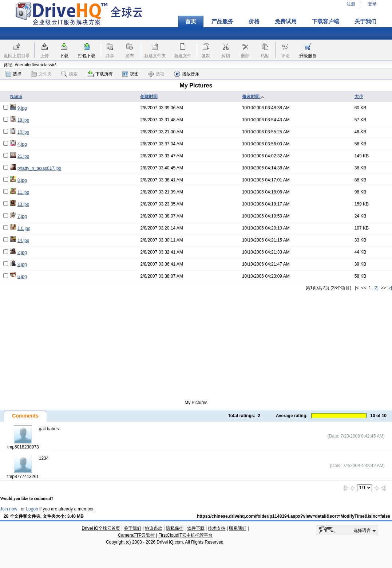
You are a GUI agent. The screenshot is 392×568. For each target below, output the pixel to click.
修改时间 (253, 97)
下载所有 (100, 74)
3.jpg (22, 265)
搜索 (69, 74)
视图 (130, 74)
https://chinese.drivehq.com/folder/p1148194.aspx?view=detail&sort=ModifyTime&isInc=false (294, 516)
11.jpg (23, 192)
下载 (64, 56)
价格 (254, 21)
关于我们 (365, 21)
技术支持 (217, 528)
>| (390, 288)
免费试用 (286, 21)
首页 (191, 21)
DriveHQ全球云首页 (101, 528)
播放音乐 (187, 74)
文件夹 (41, 74)
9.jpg (22, 108)
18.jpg (23, 120)
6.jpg (22, 277)
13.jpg (23, 204)
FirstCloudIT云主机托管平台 (185, 535)
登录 (372, 4)
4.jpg (22, 144)
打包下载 (87, 56)
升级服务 (308, 56)
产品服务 (222, 21)
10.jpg (23, 132)
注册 (351, 4)
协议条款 (154, 528)
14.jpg (23, 240)
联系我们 (238, 528)
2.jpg (22, 252)
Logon (32, 509)
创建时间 (149, 97)
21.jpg (23, 156)
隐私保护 (175, 528)
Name (16, 97)
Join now (9, 509)
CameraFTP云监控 (136, 535)
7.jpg (22, 216)
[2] (376, 288)
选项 (156, 74)
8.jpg (22, 180)
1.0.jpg (24, 228)
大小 (359, 97)
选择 (13, 74)
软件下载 (196, 528)
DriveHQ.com (170, 542)
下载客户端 (326, 21)
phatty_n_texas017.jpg (39, 168)
